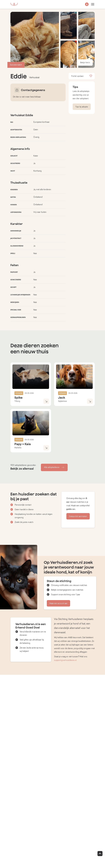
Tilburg (17, 401)
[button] (87, 4)
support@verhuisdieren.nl (65, 660)
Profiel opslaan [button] (82, 76)
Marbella (18, 448)
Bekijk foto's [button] (85, 63)
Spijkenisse (62, 401)
